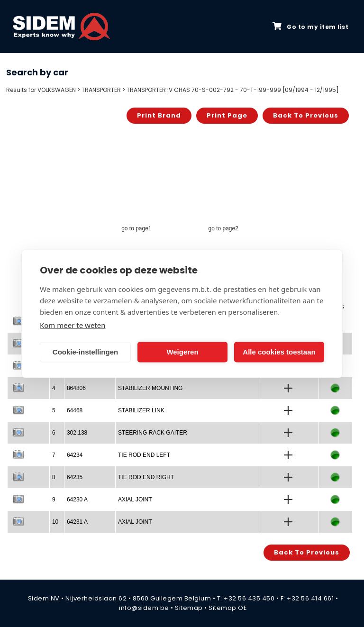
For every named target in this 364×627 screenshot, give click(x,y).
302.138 (77, 433)
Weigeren (182, 352)
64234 (75, 455)
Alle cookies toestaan (279, 352)
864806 (76, 388)
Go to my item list (310, 27)
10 (55, 522)
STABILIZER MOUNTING (150, 388)
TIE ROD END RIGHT (146, 477)
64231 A (77, 522)
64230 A (77, 500)
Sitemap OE (228, 608)
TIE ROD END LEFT (144, 455)
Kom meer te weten (73, 325)
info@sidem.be (144, 608)
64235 (75, 477)
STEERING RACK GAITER (153, 433)
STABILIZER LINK (141, 410)
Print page (227, 115)
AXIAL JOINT (135, 500)
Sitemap (189, 608)
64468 (75, 410)
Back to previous (306, 115)
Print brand (159, 115)
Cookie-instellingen (85, 352)
